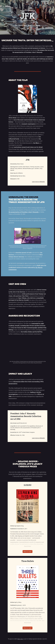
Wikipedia (29, 248)
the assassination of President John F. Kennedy (24, 212)
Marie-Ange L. (20, 639)
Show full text (28, 546)
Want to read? (27, 552)
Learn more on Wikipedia (38, 182)
